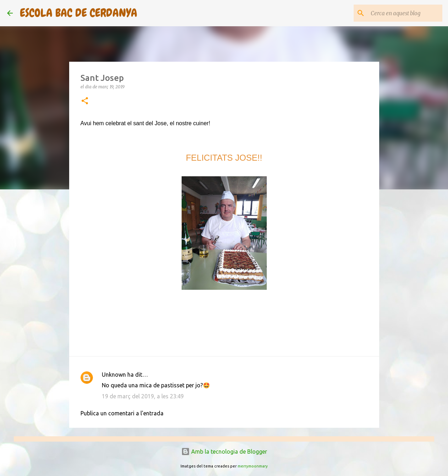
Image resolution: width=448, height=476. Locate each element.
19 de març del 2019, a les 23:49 (143, 396)
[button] (85, 101)
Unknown (114, 375)
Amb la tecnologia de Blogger (224, 452)
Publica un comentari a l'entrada (122, 413)
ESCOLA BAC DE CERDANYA (79, 13)
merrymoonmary (253, 466)
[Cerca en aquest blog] (405, 13)
